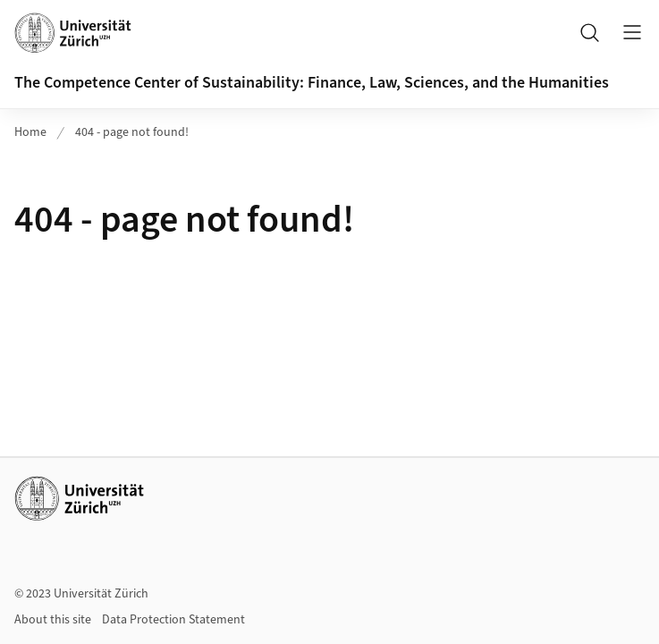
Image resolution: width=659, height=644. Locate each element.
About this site (53, 620)
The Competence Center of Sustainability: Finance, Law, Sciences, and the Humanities (312, 83)
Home (30, 132)
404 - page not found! (132, 132)
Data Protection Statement (173, 620)
